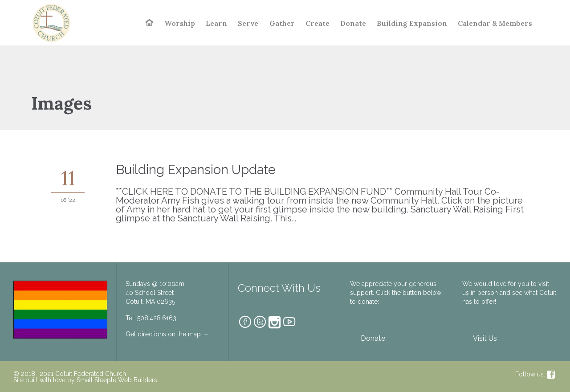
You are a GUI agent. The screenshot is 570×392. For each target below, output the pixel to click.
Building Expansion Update (196, 170)
